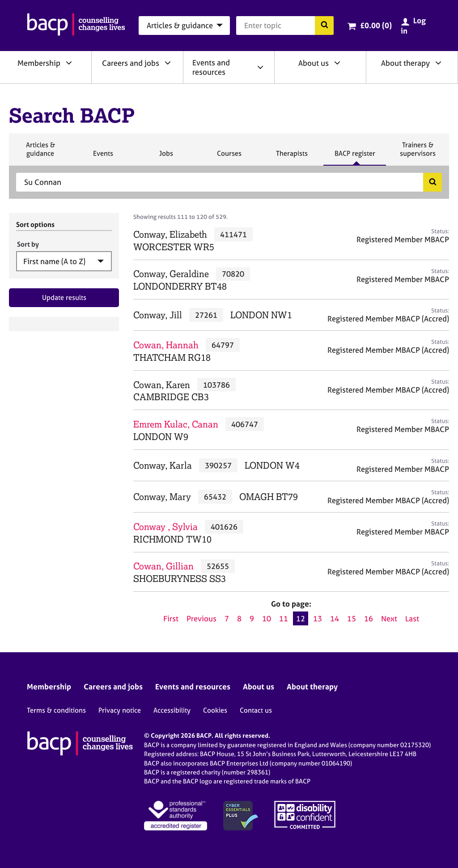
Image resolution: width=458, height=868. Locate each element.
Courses (229, 157)
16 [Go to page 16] (369, 618)
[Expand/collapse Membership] (69, 63)
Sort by (28, 244)
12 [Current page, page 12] (301, 618)
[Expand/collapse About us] (337, 63)
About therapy (405, 63)
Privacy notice (120, 710)
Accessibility (172, 710)
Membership (39, 63)
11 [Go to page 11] (284, 618)
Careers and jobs (131, 63)
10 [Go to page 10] (267, 618)
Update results (64, 297)
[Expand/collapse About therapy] (438, 63)
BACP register (355, 157)
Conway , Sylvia (165, 527)
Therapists (292, 157)
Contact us (256, 710)
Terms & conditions (56, 710)
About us (314, 63)
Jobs (166, 157)
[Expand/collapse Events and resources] (260, 67)
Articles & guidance (40, 153)
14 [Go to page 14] (335, 618)
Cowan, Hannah (166, 345)
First (171, 618)
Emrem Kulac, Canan (176, 424)
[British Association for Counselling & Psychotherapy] (76, 26)
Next (389, 618)
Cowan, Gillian (163, 566)
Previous (201, 618)
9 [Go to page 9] (252, 618)
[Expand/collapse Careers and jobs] (168, 63)
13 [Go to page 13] (318, 618)
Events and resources (211, 67)
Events (103, 157)
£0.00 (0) (376, 25)
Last (412, 618)
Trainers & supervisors (418, 153)
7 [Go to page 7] (227, 618)
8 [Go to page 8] (239, 618)
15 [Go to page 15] (352, 618)
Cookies (215, 710)
